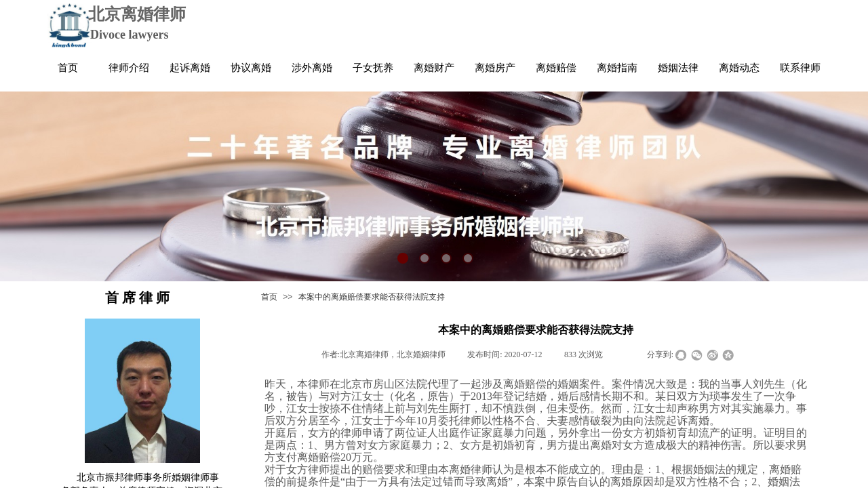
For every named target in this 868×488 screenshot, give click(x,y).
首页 (269, 297)
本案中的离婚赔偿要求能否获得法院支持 (372, 297)
